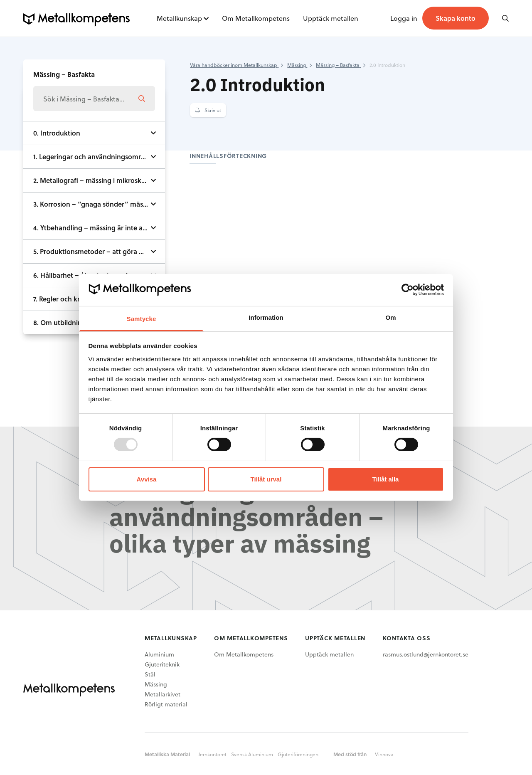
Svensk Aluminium (252, 754)
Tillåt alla (386, 479)
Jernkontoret (212, 754)
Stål (150, 674)
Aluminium (159, 654)
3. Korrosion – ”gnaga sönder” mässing (95, 204)
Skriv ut (208, 110)
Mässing (156, 684)
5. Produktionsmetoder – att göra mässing (99, 251)
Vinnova (384, 754)
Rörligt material (166, 704)
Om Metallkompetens (256, 18)
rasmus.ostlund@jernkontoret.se (426, 654)
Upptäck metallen (331, 18)
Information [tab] (266, 317)
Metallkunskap (179, 18)
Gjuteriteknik (162, 664)
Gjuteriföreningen (298, 754)
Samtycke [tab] (142, 319)
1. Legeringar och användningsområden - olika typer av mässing (99, 157)
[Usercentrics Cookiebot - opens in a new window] (408, 290)
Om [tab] (390, 317)
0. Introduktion (57, 133)
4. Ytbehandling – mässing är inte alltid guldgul (99, 228)
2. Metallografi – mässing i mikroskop (91, 180)
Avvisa (147, 479)
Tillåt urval (266, 479)
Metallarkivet (163, 694)
